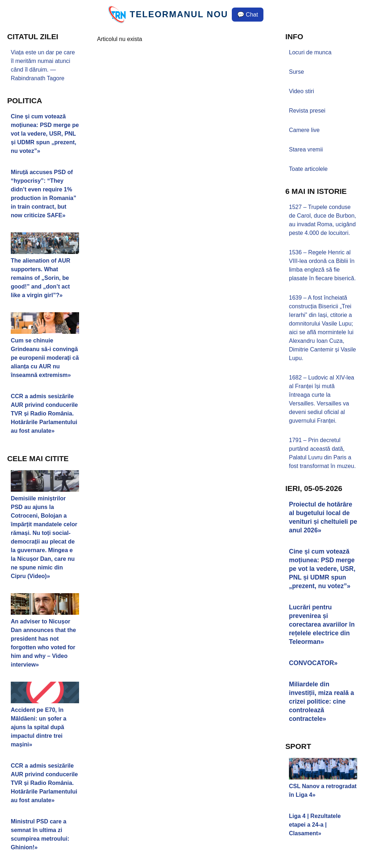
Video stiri (302, 91)
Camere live (304, 130)
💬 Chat (248, 15)
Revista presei (307, 111)
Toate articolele (308, 169)
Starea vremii (306, 149)
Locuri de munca (310, 52)
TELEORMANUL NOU (179, 14)
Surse (296, 72)
